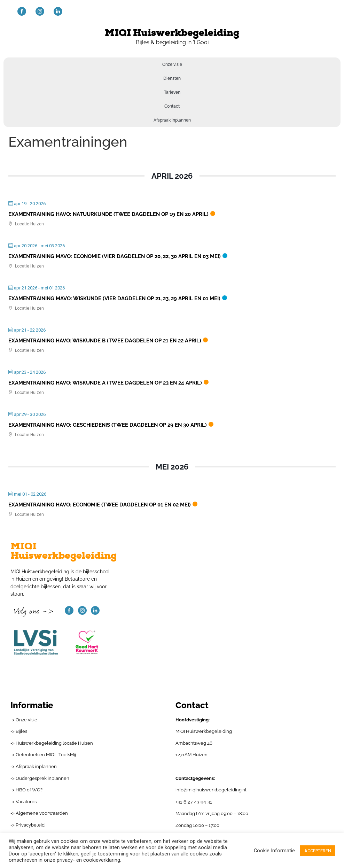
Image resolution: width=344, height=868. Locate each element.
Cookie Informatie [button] (274, 851)
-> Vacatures (24, 802)
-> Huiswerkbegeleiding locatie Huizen (52, 743)
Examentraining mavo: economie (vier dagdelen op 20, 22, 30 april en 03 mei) (115, 256)
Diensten (172, 78)
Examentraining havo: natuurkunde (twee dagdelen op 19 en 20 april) (108, 214)
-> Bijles (19, 731)
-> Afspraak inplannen (34, 766)
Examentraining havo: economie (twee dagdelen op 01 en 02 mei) (100, 505)
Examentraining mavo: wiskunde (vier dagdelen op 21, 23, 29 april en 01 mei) (114, 299)
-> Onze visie (24, 720)
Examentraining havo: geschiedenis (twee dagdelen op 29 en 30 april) (108, 425)
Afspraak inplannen (172, 120)
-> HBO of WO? (26, 790)
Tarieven (172, 92)
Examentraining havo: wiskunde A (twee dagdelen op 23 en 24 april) (105, 383)
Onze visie (172, 64)
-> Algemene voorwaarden (39, 813)
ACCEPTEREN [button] (318, 851)
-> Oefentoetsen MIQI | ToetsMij (43, 755)
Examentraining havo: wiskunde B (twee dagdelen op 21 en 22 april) (105, 341)
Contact (172, 106)
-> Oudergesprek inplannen (40, 778)
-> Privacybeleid (28, 825)
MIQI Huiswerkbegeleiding (172, 33)
